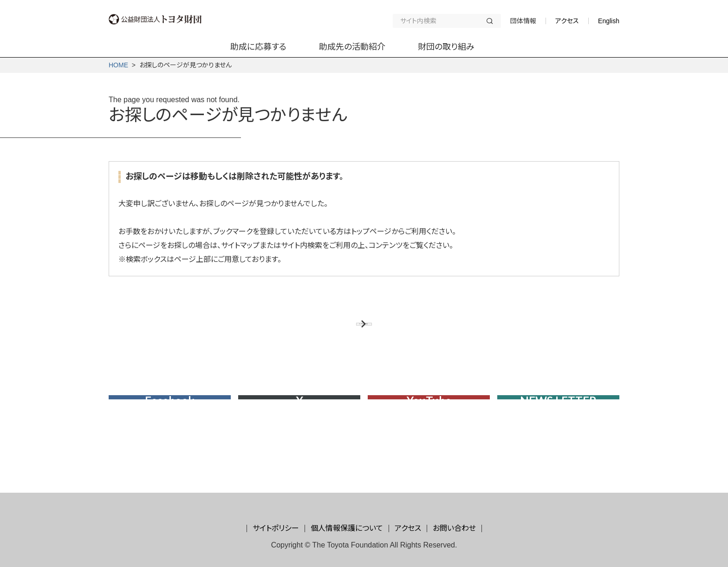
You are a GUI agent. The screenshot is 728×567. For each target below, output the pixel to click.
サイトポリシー (276, 528)
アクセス (567, 21)
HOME (118, 65)
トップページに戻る (359, 331)
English (609, 21)
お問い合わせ (454, 528)
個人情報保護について (347, 528)
